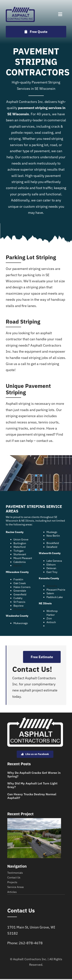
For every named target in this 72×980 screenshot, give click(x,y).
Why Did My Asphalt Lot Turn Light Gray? (32, 785)
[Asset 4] (20, 8)
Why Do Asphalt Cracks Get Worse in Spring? (34, 774)
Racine (18, 566)
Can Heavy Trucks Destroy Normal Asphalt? (32, 796)
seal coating (44, 132)
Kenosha (52, 586)
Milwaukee (20, 609)
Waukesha (53, 539)
